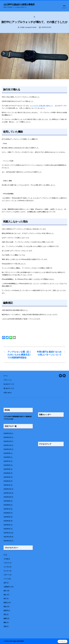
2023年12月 (7, 441)
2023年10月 (7, 449)
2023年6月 (7, 465)
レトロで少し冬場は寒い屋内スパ (41, 106)
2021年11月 (7, 541)
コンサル (6, 567)
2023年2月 (7, 481)
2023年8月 (7, 457)
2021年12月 (7, 537)
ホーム (6, 376)
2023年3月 (7, 477)
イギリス (6, 563)
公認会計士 (7, 587)
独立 (5, 595)
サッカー (6, 571)
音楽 (5, 626)
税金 (5, 607)
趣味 (5, 622)
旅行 (5, 591)
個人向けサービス (9, 388)
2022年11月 (7, 493)
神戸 (5, 599)
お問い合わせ (8, 393)
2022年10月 (7, 497)
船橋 (5, 618)
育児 (5, 615)
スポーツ (6, 575)
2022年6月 (7, 513)
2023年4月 (7, 473)
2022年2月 (7, 529)
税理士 (6, 603)
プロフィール (8, 380)
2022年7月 (7, 509)
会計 (5, 583)
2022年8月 (7, 505)
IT (34, 17)
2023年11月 (7, 445)
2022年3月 (7, 525)
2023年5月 (7, 469)
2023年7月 (7, 461)
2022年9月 (7, 501)
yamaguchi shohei (31, 27)
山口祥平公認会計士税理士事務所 (19, 5)
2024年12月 (7, 437)
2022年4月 (7, 521)
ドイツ (6, 579)
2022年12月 (7, 489)
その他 (6, 559)
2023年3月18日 (46, 27)
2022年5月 (7, 517)
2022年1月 (7, 533)
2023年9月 (7, 453)
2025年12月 (7, 433)
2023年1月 (7, 485)
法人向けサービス (9, 384)
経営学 (6, 611)
